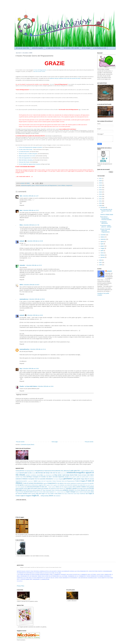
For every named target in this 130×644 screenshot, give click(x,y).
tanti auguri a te (43, 494)
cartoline (18, 477)
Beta (21, 210)
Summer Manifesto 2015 (24, 494)
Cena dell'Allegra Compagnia (31, 477)
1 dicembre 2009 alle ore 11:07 (30, 196)
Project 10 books (20, 492)
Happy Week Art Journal (87, 479)
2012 (101, 199)
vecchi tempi (76, 494)
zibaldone (58, 496)
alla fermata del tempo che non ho (46, 473)
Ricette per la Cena (38, 492)
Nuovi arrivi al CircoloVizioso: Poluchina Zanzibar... (106, 218)
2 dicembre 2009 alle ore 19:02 (35, 315)
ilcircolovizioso (39, 483)
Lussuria (22, 487)
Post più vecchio (89, 442)
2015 (101, 192)
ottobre (102, 237)
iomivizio (68, 483)
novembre (103, 235)
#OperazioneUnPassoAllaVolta (52, 471)
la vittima (33, 485)
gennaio (103, 257)
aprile (102, 251)
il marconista (48, 481)
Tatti (21, 196)
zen (55, 496)
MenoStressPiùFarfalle (33, 487)
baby (42, 475)
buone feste (74, 475)
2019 (101, 183)
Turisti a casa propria (56, 494)
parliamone (53, 489)
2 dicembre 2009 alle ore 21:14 (38, 349)
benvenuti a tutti (50, 475)
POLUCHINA (77, 490)
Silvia (21, 225)
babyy (45, 475)
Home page (55, 442)
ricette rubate (46, 492)
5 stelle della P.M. (75, 471)
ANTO (21, 285)
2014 (101, 194)
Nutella (25, 489)
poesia (61, 490)
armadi (38, 475)
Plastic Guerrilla (55, 490)
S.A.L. (55, 492)
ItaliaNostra (73, 483)
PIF (42, 490)
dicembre (103, 207)
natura (57, 487)
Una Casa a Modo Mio (67, 494)
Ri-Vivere (31, 492)
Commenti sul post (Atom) (27, 445)
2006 (101, 265)
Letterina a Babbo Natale (107, 215)
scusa (65, 492)
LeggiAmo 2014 (49, 485)
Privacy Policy (21, 586)
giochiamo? (68, 479)
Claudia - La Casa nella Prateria (28, 386)
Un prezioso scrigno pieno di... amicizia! (106, 226)
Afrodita (34, 473)
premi (92, 490)
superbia (33, 494)
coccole (67, 477)
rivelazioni (52, 492)
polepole (22, 241)
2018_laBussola (65, 471)
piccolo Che (25, 490)
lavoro (37, 485)
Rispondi (22, 205)
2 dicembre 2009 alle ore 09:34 (37, 299)
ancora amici (64, 473)
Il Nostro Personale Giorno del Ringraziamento (46, 185)
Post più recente (20, 442)
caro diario (90, 475)
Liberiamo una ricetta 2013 (66, 485)
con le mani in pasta (74, 477)
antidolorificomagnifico (37, 48)
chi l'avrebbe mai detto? (46, 477)
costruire (18, 479)
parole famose (60, 489)
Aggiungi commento (22, 395)
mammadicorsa (24, 299)
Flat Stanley (56, 479)
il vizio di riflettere (61, 185)
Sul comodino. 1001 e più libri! (71, 48)
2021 (101, 178)
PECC (65, 489)
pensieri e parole (71, 488)
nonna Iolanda (90, 487)
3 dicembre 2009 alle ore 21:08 (31, 369)
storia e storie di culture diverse (83, 492)
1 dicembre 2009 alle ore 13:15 (31, 210)
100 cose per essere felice (22, 48)
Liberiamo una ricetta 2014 (79, 485)
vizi (87, 494)
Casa (21, 477)
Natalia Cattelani (52, 487)
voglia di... (36, 496)
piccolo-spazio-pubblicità (35, 490)
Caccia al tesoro (82, 475)
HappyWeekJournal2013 (21, 481)
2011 (101, 201)
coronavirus (91, 477)
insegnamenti (69, 185)
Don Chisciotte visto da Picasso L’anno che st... (106, 211)
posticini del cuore (86, 490)
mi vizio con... (44, 487)
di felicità (24, 479)
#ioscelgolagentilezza (29, 471)
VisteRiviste (83, 494)
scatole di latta (60, 492)
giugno (102, 246)
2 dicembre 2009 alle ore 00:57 (31, 285)
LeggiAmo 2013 (42, 485)
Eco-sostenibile (41, 479)
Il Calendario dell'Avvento (104, 223)
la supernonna (27, 485)
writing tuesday (44, 496)
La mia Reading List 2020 (100, 48)
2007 (101, 262)
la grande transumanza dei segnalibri (85, 483)
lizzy (21, 369)
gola (75, 479)
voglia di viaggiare (26, 496)
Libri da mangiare (86, 48)
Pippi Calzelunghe (47, 490)
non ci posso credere (79, 487)
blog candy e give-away (62, 475)
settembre (103, 239)
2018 (101, 185)
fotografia (61, 479)
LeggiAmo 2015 (56, 485)
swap (37, 494)
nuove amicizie (19, 488)
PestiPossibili (86, 489)
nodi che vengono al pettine (66, 487)
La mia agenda (19, 485)
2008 (101, 260)
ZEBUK (51, 496)
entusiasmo (49, 479)
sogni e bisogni (71, 492)
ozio (49, 489)
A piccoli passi (23, 473)
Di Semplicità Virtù (32, 479)
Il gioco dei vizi (41, 481)
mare (26, 487)
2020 (101, 181)
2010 (101, 203)
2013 (101, 196)
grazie (33, 185)
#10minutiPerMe (20, 471)
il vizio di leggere (80, 481)
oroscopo (46, 488)
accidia (30, 473)
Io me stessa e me (61, 483)
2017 (101, 187)
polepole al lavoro (68, 490)
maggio (103, 248)
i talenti (35, 481)
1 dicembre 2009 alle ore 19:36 (35, 241)
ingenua (45, 483)
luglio (102, 244)
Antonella (22, 265)
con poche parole (84, 477)
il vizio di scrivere (28, 483)
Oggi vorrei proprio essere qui (35, 488)
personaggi (80, 489)
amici (59, 473)
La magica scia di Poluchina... (53, 48)
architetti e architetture (31, 475)
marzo (102, 253)
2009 (101, 206)
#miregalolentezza (39, 471)
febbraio (103, 255)
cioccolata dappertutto (58, 477)
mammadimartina (24, 349)
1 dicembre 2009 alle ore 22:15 (34, 265)
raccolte (26, 492)
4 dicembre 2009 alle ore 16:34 (45, 386)
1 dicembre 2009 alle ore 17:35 (31, 225)
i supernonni (30, 481)
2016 (101, 190)
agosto (102, 242)
